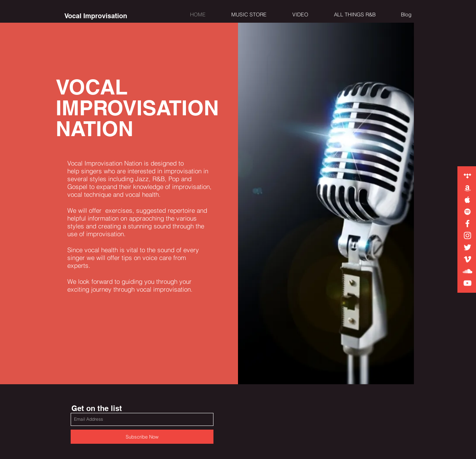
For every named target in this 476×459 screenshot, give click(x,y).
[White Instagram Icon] (467, 235)
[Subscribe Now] (142, 437)
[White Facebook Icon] (467, 224)
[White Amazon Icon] (467, 188)
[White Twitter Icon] (467, 247)
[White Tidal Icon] (467, 176)
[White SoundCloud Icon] (467, 271)
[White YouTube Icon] (467, 283)
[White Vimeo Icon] (467, 259)
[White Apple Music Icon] (467, 200)
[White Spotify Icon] (467, 212)
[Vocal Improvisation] (96, 16)
